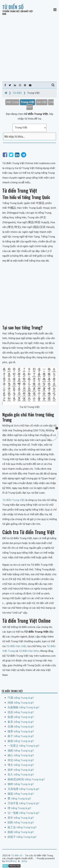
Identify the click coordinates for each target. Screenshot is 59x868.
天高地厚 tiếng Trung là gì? (23, 789)
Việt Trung (12, 102)
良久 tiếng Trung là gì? (21, 775)
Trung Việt (28, 102)
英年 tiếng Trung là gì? (21, 818)
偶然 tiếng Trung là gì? (21, 751)
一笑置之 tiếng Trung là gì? (23, 746)
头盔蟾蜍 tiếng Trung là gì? (23, 708)
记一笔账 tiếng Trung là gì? (23, 813)
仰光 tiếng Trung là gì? (21, 760)
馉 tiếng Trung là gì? (19, 808)
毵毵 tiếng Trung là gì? (21, 832)
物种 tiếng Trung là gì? (21, 784)
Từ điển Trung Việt (11, 11)
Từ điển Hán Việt (16, 646)
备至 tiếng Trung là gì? (21, 722)
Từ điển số (13, 7)
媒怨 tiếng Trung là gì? (21, 741)
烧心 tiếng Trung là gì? (21, 756)
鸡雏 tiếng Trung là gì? (21, 703)
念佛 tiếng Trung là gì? (21, 727)
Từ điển (17, 93)
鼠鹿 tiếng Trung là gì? (21, 717)
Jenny (24, 861)
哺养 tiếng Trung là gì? (21, 732)
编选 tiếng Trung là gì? (21, 794)
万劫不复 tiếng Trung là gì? (23, 804)
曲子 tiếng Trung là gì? (21, 736)
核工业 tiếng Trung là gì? (22, 828)
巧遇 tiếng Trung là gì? (21, 698)
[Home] (6, 93)
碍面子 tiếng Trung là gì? (22, 837)
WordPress (11, 861)
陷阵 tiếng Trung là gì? (21, 823)
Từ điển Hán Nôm (29, 651)
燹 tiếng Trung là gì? (19, 799)
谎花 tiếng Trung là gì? (21, 712)
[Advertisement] (29, 48)
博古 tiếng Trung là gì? (21, 765)
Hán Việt (42, 102)
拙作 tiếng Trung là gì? (21, 770)
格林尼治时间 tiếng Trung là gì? (26, 780)
